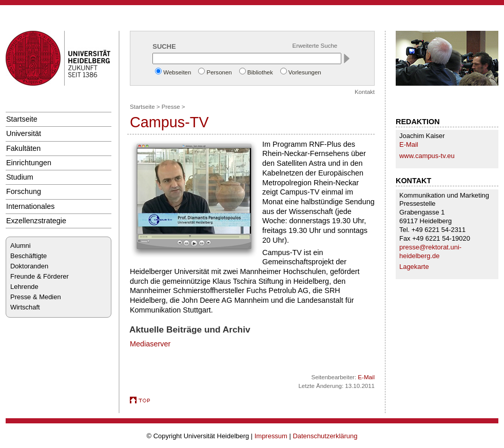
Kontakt (365, 92)
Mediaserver (150, 344)
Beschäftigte (28, 256)
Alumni (21, 246)
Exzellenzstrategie (36, 221)
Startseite (22, 119)
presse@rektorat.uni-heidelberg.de (430, 251)
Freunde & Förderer (40, 276)
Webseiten (177, 72)
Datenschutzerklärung (325, 436)
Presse (171, 107)
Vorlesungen (305, 72)
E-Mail (409, 144)
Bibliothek (260, 72)
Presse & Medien (36, 297)
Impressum (271, 436)
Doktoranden (29, 266)
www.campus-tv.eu (427, 156)
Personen (219, 72)
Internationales (31, 206)
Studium (20, 177)
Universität (24, 133)
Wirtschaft (25, 307)
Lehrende (24, 287)
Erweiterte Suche (315, 46)
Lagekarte (414, 267)
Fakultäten (23, 148)
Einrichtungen (29, 163)
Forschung (24, 191)
